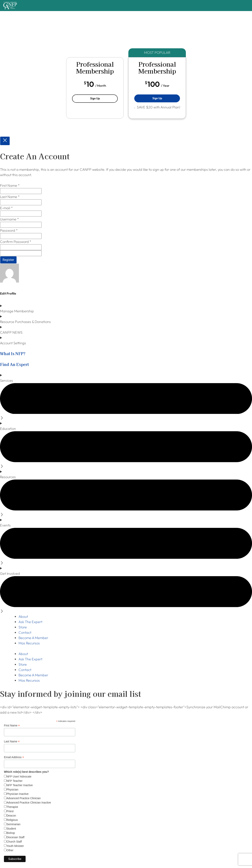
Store (23, 627)
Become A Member (33, 638)
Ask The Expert (30, 622)
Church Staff (14, 842)
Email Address (14, 757)
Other (10, 850)
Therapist (12, 807)
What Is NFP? (13, 353)
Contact (25, 632)
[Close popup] (5, 141)
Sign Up (104, 98)
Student (11, 829)
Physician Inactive (18, 794)
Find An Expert (14, 364)
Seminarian (13, 824)
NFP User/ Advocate (19, 777)
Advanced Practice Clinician (24, 798)
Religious (12, 820)
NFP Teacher (14, 781)
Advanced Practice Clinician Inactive (29, 803)
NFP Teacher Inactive (20, 785)
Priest (10, 811)
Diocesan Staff (15, 837)
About (23, 616)
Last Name (12, 742)
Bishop (11, 833)
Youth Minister (15, 846)
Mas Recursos (29, 643)
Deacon (11, 816)
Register (8, 260)
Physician (12, 790)
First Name (12, 726)
